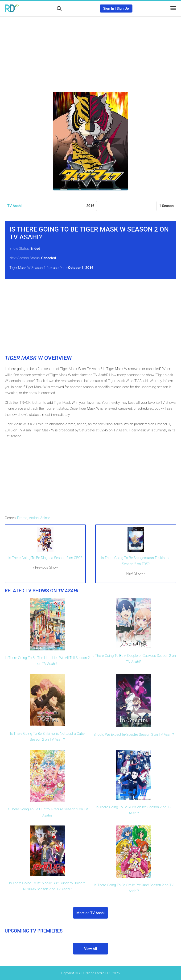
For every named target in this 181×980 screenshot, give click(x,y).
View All (90, 949)
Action (34, 518)
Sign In (109, 9)
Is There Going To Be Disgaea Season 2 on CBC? (45, 558)
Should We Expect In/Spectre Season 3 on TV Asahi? (134, 735)
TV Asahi (14, 206)
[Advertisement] (90, 51)
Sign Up (123, 9)
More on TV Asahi (90, 913)
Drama (22, 518)
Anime (45, 518)
